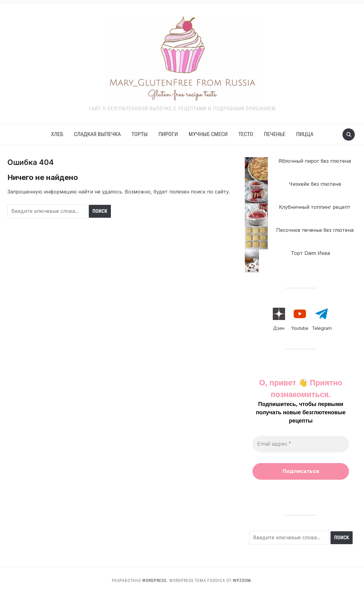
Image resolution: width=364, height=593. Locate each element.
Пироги (168, 134)
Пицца (305, 134)
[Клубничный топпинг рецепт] (256, 215)
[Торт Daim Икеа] (252, 261)
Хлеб (57, 134)
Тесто (246, 134)
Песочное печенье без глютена (315, 230)
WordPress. (155, 580)
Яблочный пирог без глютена (315, 161)
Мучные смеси (208, 134)
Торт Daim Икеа (310, 253)
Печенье (275, 134)
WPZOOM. (243, 580)
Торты (140, 134)
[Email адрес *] (301, 444)
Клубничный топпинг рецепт (315, 207)
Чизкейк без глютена (315, 184)
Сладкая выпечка (97, 134)
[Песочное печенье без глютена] (256, 238)
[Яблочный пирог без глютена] (256, 169)
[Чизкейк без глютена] (256, 192)
